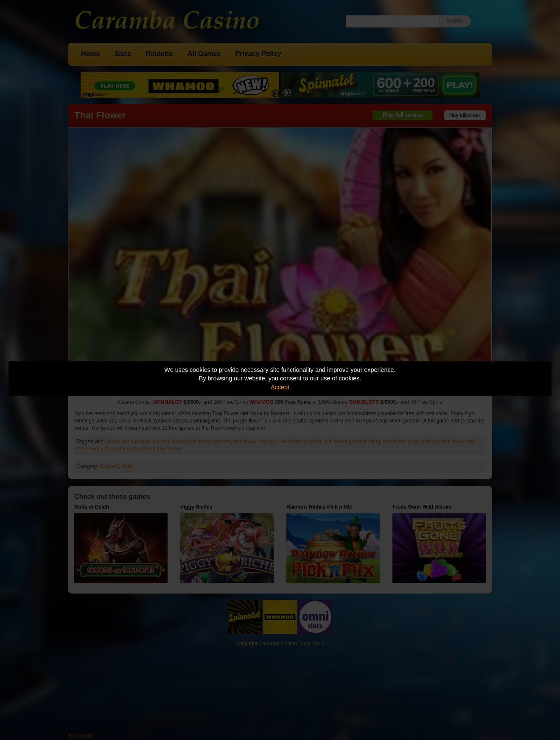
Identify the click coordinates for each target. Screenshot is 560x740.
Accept (280, 387)
